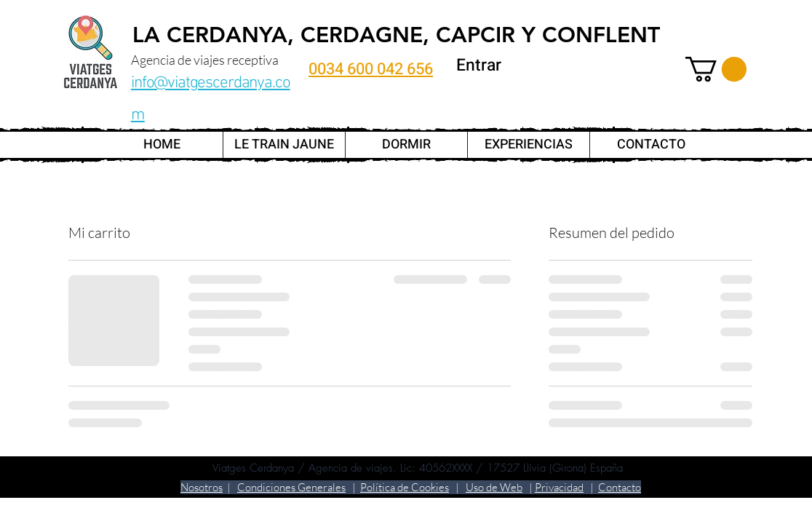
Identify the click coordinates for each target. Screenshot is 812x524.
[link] (716, 69)
